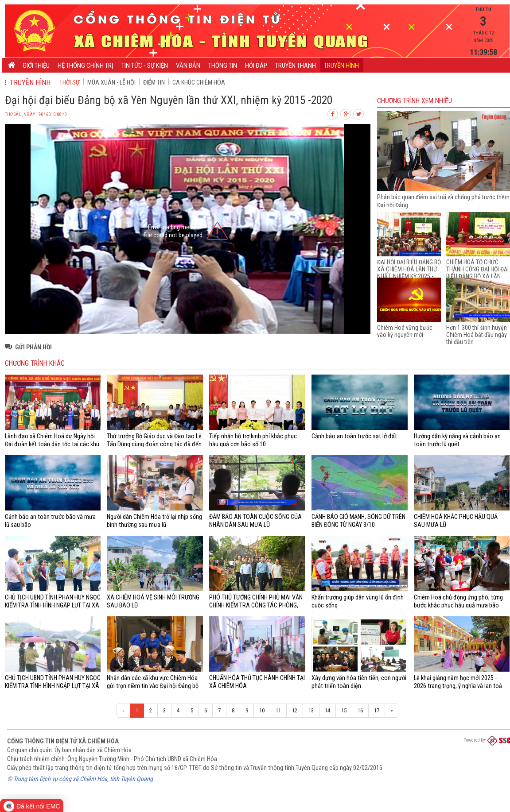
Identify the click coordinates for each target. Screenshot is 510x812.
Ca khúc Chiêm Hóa (199, 82)
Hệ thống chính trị (86, 66)
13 (311, 710)
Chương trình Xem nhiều (415, 101)
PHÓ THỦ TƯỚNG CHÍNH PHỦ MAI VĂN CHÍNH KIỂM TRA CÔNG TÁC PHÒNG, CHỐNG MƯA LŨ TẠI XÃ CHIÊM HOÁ (256, 605)
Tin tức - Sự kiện (145, 66)
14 (327, 710)
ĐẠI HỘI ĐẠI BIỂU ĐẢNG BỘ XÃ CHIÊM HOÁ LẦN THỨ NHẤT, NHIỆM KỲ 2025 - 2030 (409, 273)
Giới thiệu (36, 66)
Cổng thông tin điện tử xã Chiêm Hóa (63, 741)
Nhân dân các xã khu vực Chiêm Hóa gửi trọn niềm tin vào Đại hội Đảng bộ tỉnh (153, 686)
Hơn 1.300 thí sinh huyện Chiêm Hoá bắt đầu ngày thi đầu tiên (477, 335)
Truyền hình (341, 66)
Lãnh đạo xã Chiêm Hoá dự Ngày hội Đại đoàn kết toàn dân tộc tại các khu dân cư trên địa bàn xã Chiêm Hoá (52, 444)
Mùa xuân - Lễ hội (111, 82)
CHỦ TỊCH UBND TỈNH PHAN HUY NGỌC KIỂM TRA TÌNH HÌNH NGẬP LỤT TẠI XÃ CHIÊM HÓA (53, 605)
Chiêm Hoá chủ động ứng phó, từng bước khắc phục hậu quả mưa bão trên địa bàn (458, 605)
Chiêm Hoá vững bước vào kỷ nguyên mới (405, 331)
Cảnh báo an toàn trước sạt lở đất (354, 436)
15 (344, 710)
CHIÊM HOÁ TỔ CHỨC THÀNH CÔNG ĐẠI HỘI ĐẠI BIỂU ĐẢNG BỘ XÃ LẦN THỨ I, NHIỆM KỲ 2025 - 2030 (477, 276)
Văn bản (188, 66)
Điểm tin (154, 82)
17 (377, 710)
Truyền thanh (296, 66)
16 (360, 710)
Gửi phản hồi (33, 347)
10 (262, 710)
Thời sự (70, 82)
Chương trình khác (35, 363)
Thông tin (223, 66)
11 (278, 710)
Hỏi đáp (256, 66)
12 (295, 710)
